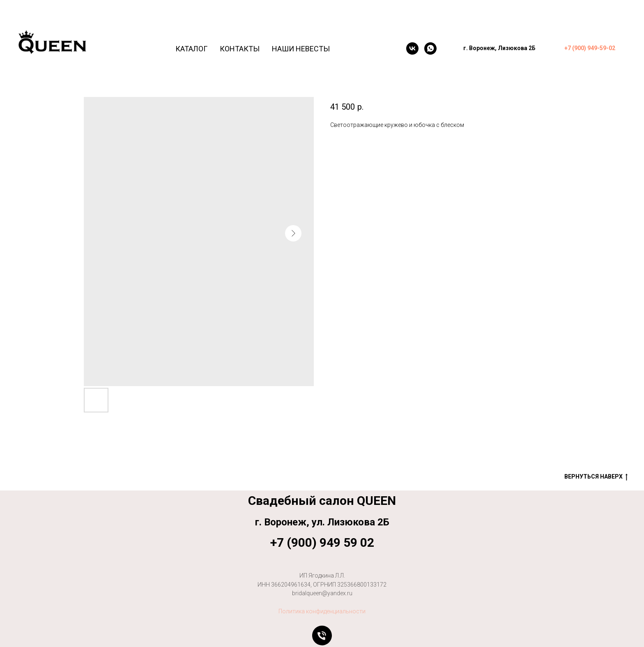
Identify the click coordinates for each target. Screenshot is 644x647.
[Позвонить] (322, 635)
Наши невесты (301, 49)
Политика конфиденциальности (322, 611)
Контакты (240, 49)
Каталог (191, 49)
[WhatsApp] (430, 48)
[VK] (412, 48)
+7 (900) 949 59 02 (322, 542)
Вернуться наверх (596, 477)
